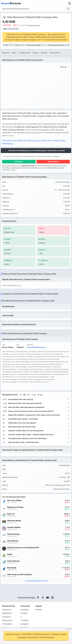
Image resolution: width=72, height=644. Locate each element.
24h (29, 395)
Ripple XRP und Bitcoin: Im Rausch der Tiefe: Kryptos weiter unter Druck (34, 415)
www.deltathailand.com (36, 347)
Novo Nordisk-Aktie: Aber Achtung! (21, 399)
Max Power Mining (14, 500)
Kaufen (20, 162)
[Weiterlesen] (69, 400)
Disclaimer (7, 617)
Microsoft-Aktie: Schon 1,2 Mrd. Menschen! (24, 442)
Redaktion (25, 610)
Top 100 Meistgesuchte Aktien (37, 581)
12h (24, 395)
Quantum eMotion (14, 527)
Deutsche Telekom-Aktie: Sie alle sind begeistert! (26, 431)
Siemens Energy (13, 534)
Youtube (24, 613)
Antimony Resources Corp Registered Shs (23, 548)
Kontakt (39, 610)
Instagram (25, 624)
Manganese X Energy (15, 507)
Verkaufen (54, 162)
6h (21, 395)
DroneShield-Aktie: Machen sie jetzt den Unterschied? (28, 439)
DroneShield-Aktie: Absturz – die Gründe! (23, 419)
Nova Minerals (13, 541)
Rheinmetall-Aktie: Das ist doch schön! (22, 427)
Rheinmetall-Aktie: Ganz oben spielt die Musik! (25, 403)
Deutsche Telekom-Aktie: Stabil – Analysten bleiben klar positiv (31, 435)
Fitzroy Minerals (13, 561)
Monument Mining (14, 521)
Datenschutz (7, 620)
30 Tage (40, 395)
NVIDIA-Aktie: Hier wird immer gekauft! (22, 423)
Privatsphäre (7, 624)
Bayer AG (11, 514)
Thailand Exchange (34, 25)
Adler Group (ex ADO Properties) (20, 575)
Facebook (25, 620)
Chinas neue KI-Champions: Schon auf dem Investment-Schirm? (31, 411)
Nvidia (10, 554)
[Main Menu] (70, 3)
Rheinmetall (12, 568)
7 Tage (34, 395)
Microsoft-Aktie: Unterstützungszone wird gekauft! (26, 407)
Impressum (7, 610)
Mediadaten (7, 613)
